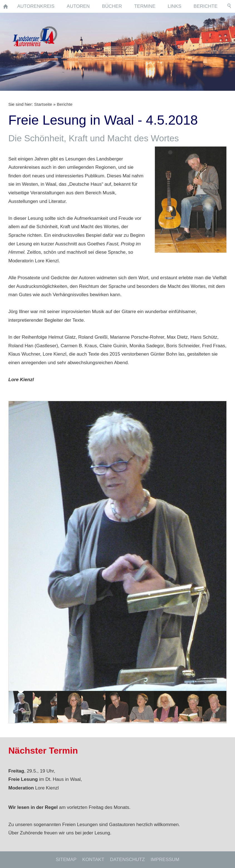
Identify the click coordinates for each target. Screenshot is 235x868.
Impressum (165, 860)
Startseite (43, 104)
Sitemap (66, 860)
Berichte (65, 104)
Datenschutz (128, 860)
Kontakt (93, 860)
